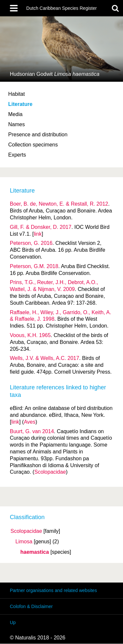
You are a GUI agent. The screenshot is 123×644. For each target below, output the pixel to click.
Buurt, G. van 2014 (32, 431)
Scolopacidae (26, 531)
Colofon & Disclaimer (31, 606)
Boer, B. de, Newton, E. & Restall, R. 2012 (59, 204)
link (38, 234)
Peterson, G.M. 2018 (34, 266)
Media (15, 114)
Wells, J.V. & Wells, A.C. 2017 (44, 358)
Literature (20, 104)
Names (17, 124)
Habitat (17, 94)
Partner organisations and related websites (53, 590)
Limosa (24, 542)
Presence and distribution (38, 135)
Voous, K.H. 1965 (30, 335)
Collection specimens (33, 145)
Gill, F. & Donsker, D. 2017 (41, 227)
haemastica (35, 552)
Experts (17, 155)
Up (13, 622)
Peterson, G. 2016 (31, 243)
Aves (30, 422)
